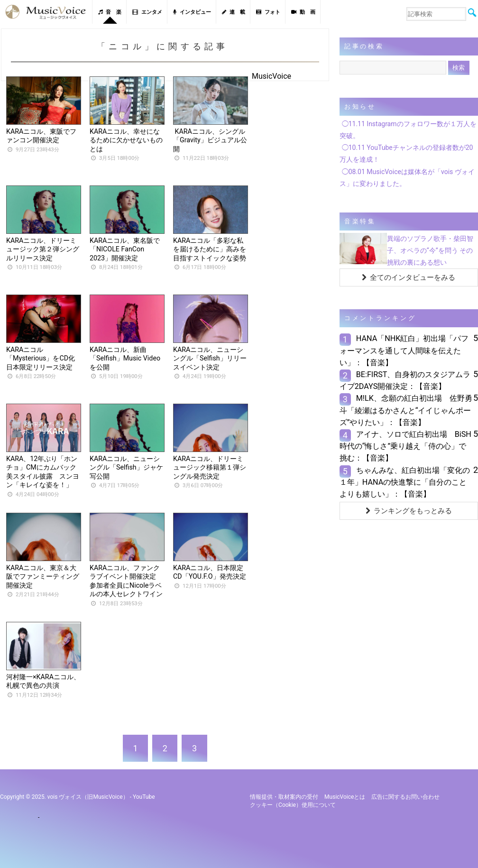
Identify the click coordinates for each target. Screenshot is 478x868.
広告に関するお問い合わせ (405, 797)
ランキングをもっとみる (409, 511)
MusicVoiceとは (345, 797)
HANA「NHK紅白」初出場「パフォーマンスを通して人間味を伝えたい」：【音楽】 (404, 350)
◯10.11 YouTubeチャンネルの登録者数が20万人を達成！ (406, 153)
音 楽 (110, 12)
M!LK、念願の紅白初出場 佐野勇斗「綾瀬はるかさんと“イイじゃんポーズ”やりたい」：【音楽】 (406, 410)
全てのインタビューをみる (409, 277)
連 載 (234, 12)
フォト (268, 12)
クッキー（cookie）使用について (293, 805)
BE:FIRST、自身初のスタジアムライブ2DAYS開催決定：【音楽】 (405, 380)
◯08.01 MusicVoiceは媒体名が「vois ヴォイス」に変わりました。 (407, 178)
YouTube (144, 797)
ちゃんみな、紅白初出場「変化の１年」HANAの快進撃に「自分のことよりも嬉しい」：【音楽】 (405, 482)
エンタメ (147, 12)
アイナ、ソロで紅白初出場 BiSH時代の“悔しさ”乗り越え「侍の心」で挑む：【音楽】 (405, 446)
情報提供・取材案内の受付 (284, 797)
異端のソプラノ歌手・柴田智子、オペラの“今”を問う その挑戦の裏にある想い (430, 250)
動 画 (303, 12)
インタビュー (192, 12)
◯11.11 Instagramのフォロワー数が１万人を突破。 (408, 130)
